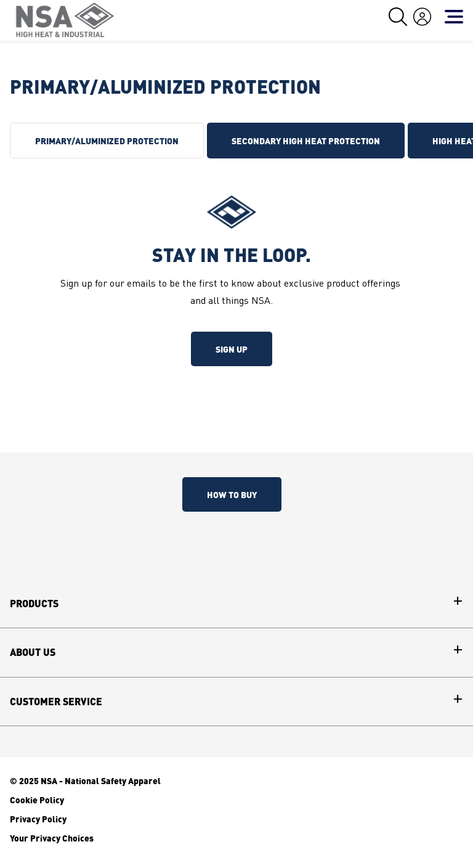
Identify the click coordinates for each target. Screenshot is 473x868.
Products (34, 604)
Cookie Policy (37, 800)
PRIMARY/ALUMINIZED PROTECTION (107, 141)
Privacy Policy (38, 819)
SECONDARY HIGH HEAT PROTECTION (306, 141)
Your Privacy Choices (52, 838)
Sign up (232, 349)
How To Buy (232, 494)
